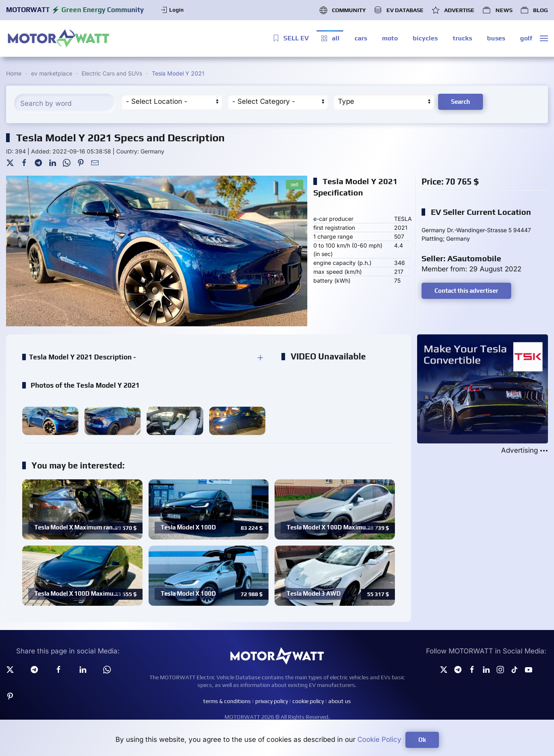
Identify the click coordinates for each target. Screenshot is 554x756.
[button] (544, 38)
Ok (422, 740)
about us (340, 701)
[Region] (171, 102)
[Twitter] (10, 162)
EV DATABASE (399, 10)
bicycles (425, 38)
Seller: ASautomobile (461, 258)
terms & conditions (227, 701)
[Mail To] (95, 162)
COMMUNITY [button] (343, 10)
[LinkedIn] (52, 162)
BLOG (534, 10)
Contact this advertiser (466, 291)
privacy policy (272, 701)
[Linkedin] (83, 669)
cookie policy (308, 701)
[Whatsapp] (107, 669)
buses (496, 38)
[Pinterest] (81, 162)
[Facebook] (24, 162)
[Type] (383, 102)
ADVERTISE (453, 10)
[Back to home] (59, 38)
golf (526, 38)
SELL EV (290, 38)
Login (172, 10)
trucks (462, 38)
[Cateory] (277, 102)
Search (461, 102)
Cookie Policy (379, 739)
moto (390, 38)
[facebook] (59, 669)
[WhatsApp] (67, 162)
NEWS (497, 10)
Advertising (525, 450)
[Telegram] (38, 162)
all (330, 38)
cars (361, 38)
